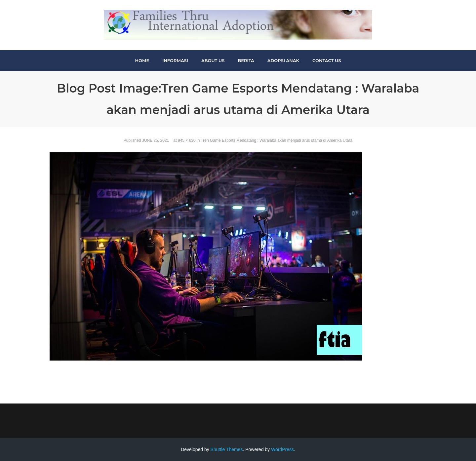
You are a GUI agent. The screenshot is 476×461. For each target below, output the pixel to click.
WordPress (282, 449)
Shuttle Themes (227, 449)
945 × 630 (187, 140)
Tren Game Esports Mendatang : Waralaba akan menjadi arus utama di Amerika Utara (277, 140)
